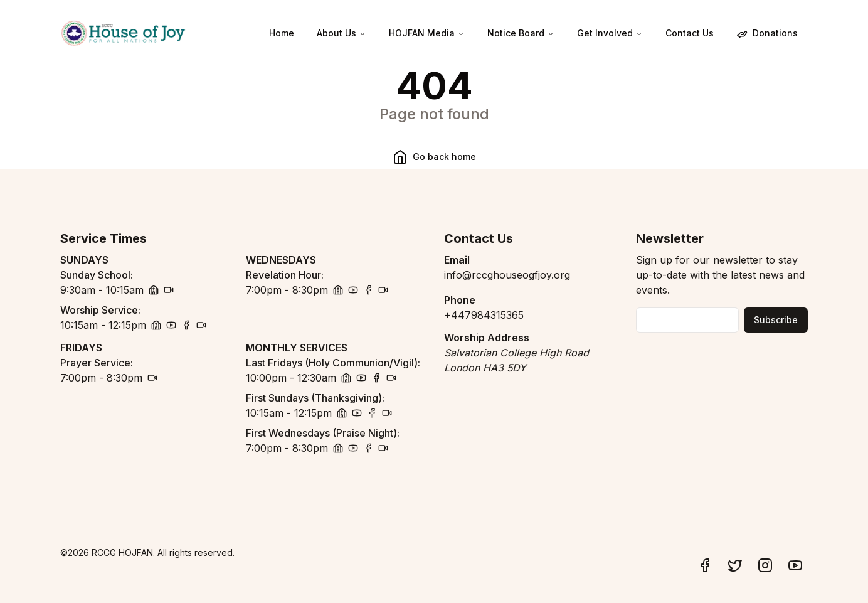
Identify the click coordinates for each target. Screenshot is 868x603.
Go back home (434, 157)
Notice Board (521, 33)
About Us (341, 33)
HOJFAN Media (427, 33)
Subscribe (776, 320)
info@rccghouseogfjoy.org (507, 275)
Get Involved (610, 33)
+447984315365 (484, 315)
